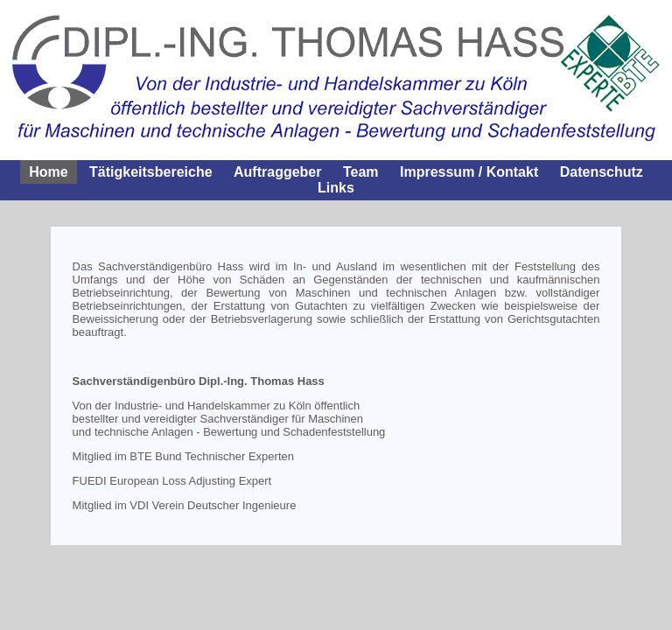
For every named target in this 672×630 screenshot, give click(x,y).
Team (361, 172)
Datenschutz (602, 172)
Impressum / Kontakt (469, 172)
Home (48, 172)
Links (336, 188)
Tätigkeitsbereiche (151, 172)
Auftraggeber (277, 172)
